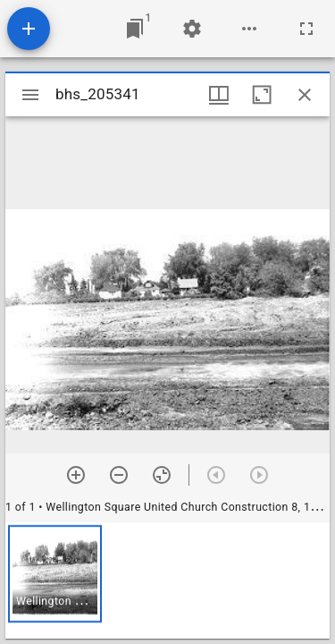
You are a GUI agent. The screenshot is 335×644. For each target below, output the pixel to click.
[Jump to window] (135, 29)
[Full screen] (306, 29)
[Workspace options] (249, 29)
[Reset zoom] (162, 475)
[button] (55, 574)
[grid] (167, 580)
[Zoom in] (76, 475)
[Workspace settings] (192, 29)
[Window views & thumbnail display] (219, 95)
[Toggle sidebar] (30, 95)
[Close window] (305, 95)
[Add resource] (29, 29)
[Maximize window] (262, 95)
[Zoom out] (119, 475)
